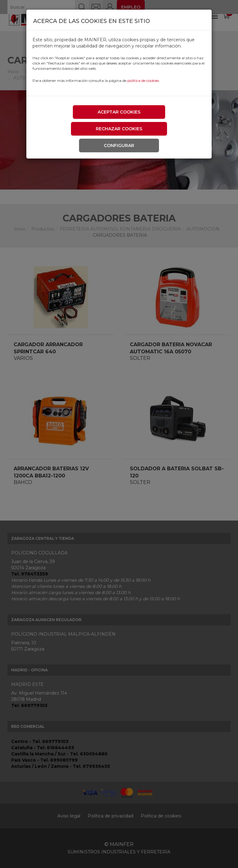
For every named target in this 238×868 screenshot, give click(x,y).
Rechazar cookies (119, 129)
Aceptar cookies (119, 112)
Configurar (119, 145)
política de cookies (143, 81)
